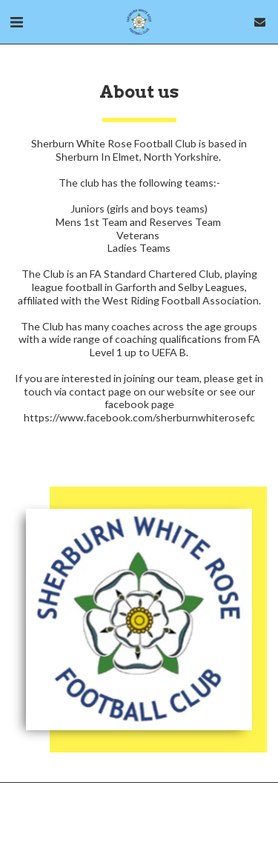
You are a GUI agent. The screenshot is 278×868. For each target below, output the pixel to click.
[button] (16, 21)
